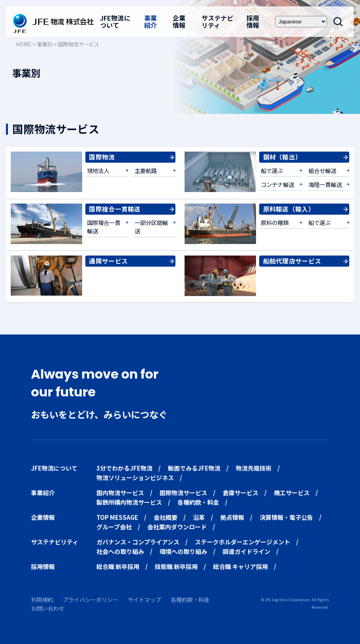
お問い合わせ (48, 608)
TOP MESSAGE (117, 517)
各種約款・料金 (198, 502)
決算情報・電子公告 (286, 517)
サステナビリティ (218, 21)
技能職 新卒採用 (176, 566)
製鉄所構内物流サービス (129, 502)
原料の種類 (275, 222)
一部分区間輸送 (151, 227)
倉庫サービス (241, 493)
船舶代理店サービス (292, 261)
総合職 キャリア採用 (241, 566)
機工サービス (292, 493)
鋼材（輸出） (283, 157)
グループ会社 (114, 527)
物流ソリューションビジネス (135, 478)
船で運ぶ (272, 170)
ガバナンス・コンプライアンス (138, 542)
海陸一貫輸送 (325, 184)
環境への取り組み (183, 551)
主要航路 (146, 170)
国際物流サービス (183, 493)
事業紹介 (150, 21)
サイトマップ (144, 600)
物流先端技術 (254, 468)
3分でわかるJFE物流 (124, 468)
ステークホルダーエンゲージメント (243, 542)
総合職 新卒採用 (118, 566)
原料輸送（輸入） (289, 209)
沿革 (199, 517)
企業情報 (179, 21)
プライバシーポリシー (90, 600)
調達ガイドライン (246, 551)
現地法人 (98, 170)
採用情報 (253, 21)
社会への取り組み (120, 551)
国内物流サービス (120, 493)
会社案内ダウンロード (177, 527)
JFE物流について (115, 21)
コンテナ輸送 (277, 184)
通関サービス (108, 261)
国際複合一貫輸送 (115, 209)
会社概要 (166, 517)
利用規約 (42, 600)
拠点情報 (232, 517)
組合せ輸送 (322, 170)
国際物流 (102, 157)
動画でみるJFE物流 (194, 468)
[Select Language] (301, 22)
